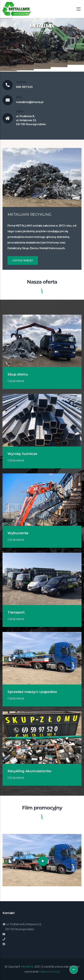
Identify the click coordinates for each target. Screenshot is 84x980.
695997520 (13, 939)
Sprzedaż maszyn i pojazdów (32, 692)
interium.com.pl (50, 972)
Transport (16, 612)
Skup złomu (18, 374)
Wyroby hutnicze (22, 454)
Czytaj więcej (23, 260)
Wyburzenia (18, 533)
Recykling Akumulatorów (29, 771)
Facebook (12, 944)
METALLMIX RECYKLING (29, 214)
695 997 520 (24, 87)
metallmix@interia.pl (30, 102)
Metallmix (27, 967)
